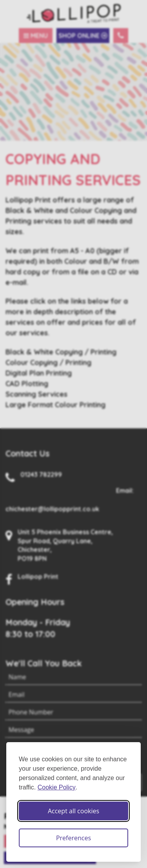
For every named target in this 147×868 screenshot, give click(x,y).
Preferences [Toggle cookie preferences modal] (73, 838)
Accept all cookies (73, 811)
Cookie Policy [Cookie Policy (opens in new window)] (57, 787)
